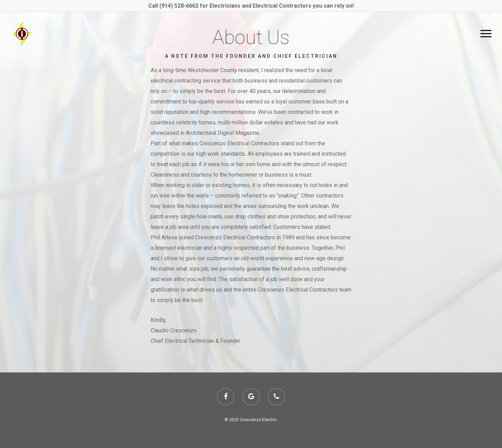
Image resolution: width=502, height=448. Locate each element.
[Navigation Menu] (486, 34)
